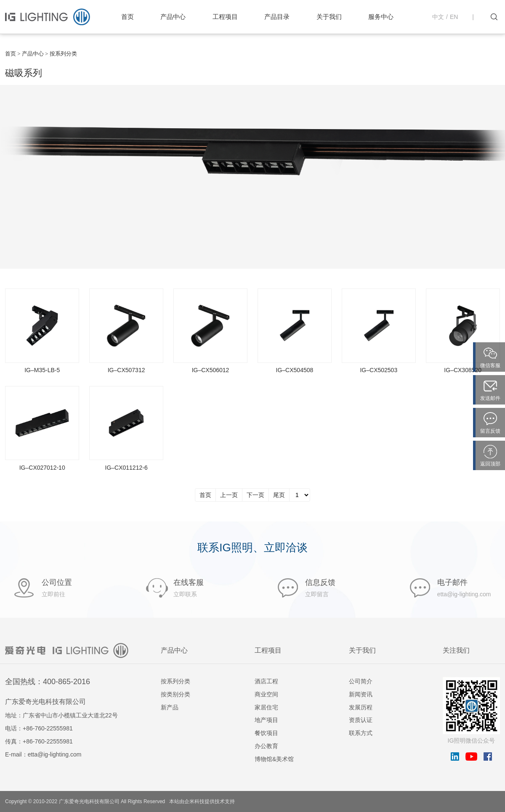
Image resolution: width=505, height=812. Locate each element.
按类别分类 (175, 694)
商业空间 (266, 694)
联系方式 (361, 733)
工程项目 (225, 17)
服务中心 (381, 17)
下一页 (255, 495)
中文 (438, 17)
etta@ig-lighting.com (55, 754)
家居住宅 (266, 707)
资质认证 (361, 720)
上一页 (229, 495)
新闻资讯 (361, 694)
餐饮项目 (266, 733)
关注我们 (456, 650)
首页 (128, 17)
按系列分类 (175, 681)
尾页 (279, 495)
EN (454, 17)
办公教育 (266, 746)
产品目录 (277, 17)
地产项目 (266, 720)
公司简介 (361, 681)
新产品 (170, 707)
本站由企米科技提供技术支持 (202, 801)
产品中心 (173, 17)
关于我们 (329, 17)
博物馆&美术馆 (274, 759)
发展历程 (361, 707)
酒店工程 (266, 681)
